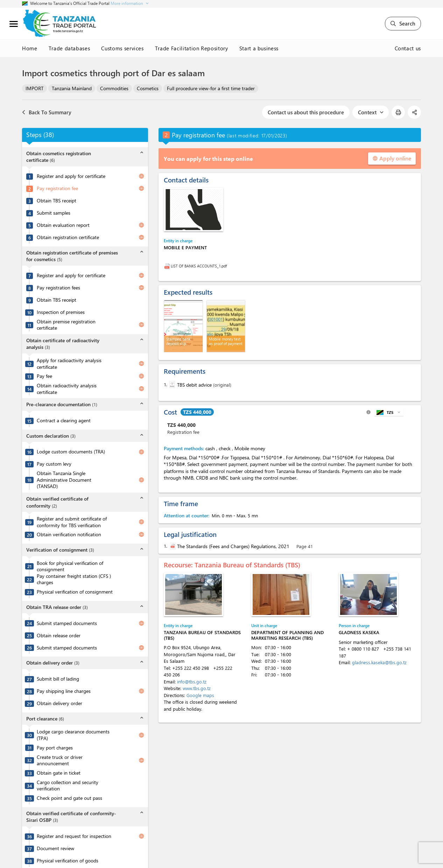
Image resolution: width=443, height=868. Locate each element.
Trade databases (69, 48)
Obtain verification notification (69, 535)
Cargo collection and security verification (68, 786)
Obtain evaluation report (63, 225)
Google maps (200, 695)
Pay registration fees (58, 288)
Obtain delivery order (59, 703)
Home (30, 48)
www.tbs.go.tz (197, 688)
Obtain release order (59, 636)
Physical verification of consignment (75, 592)
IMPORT (34, 88)
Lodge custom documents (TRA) (71, 452)
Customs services (122, 48)
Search (403, 23)
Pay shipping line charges (64, 691)
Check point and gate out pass (69, 798)
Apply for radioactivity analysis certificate (69, 364)
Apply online (392, 158)
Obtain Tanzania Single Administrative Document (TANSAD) (64, 480)
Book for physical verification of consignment (70, 566)
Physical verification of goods (68, 861)
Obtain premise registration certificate (66, 325)
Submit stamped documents (67, 623)
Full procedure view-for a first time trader (211, 88)
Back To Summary (47, 112)
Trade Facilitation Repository (192, 48)
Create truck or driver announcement (60, 761)
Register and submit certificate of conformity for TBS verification (72, 522)
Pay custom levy (54, 464)
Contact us (408, 48)
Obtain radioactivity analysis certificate (67, 389)
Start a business (259, 48)
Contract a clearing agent (64, 421)
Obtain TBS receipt (57, 201)
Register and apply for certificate (71, 176)
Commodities (114, 88)
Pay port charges (55, 748)
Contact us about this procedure (306, 112)
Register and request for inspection (74, 836)
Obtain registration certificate (68, 237)
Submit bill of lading (58, 679)
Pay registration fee (57, 188)
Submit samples (54, 213)
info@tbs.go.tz (192, 682)
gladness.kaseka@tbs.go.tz (379, 662)
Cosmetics (148, 88)
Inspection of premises (61, 312)
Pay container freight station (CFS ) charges (74, 579)
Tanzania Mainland (72, 88)
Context (371, 112)
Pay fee (44, 376)
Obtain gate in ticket (59, 773)
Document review (55, 848)
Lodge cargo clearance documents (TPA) (73, 735)
